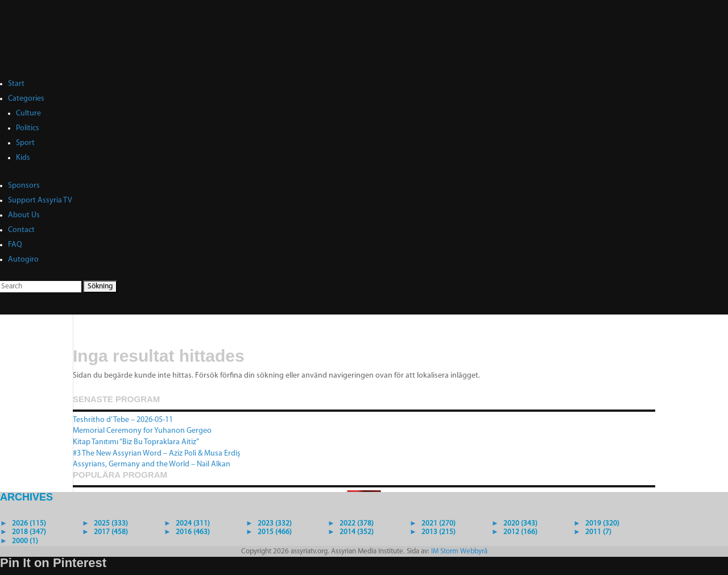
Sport (25, 143)
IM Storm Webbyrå (459, 551)
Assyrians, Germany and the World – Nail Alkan (152, 464)
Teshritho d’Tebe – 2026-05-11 (123, 420)
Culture (28, 113)
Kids (23, 158)
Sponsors (24, 186)
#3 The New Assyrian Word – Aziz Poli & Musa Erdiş (157, 454)
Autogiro (23, 260)
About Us (24, 215)
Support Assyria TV (40, 200)
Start (16, 84)
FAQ (15, 245)
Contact (21, 230)
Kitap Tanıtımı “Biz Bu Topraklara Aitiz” (136, 442)
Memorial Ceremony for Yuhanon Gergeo (142, 431)
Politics (28, 128)
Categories (26, 99)
